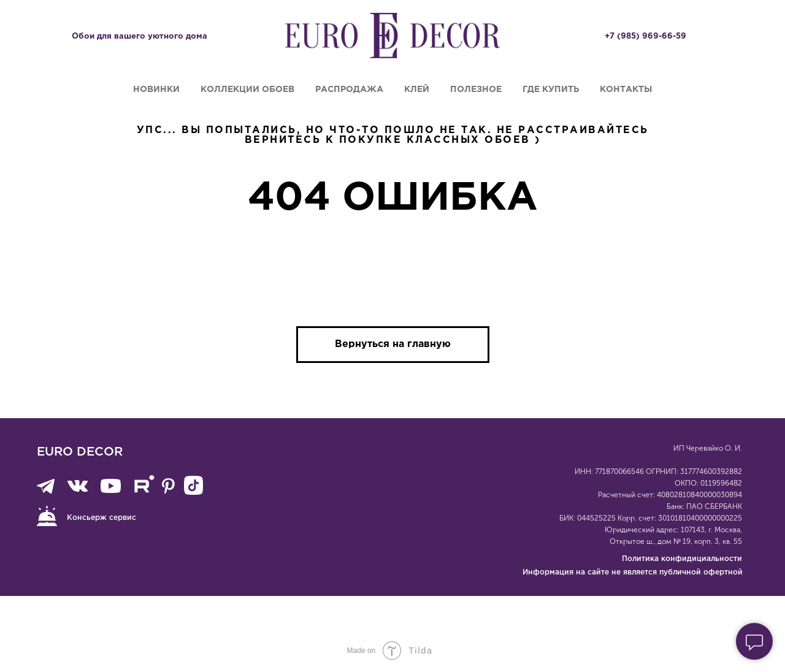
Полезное (476, 90)
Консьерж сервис (101, 518)
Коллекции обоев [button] (247, 90)
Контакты (626, 90)
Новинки (156, 90)
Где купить (551, 90)
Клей (417, 90)
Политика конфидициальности (682, 559)
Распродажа (349, 90)
